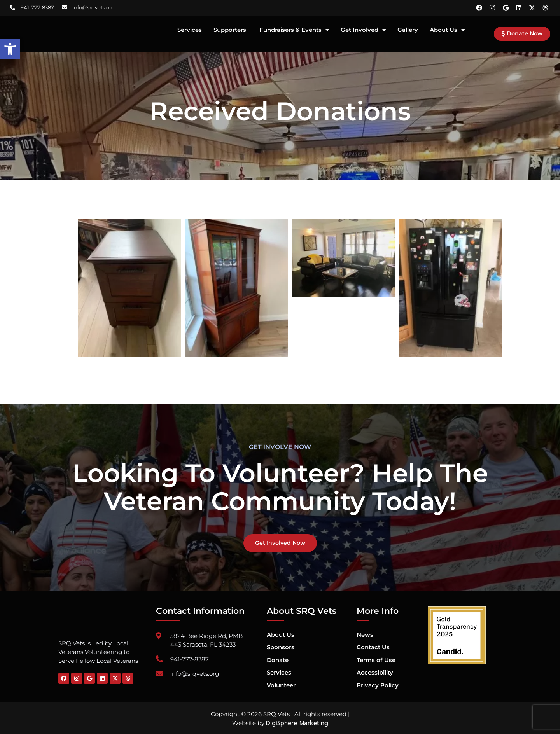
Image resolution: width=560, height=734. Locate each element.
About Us (447, 30)
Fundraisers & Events (294, 30)
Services (190, 30)
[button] (10, 49)
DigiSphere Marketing (297, 724)
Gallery (408, 30)
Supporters (231, 30)
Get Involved (363, 30)
